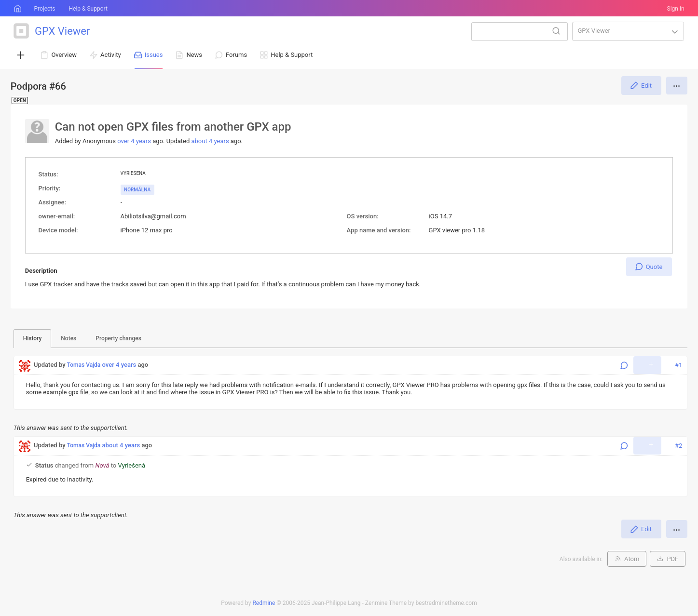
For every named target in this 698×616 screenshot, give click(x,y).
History (33, 338)
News (194, 55)
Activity (111, 55)
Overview (64, 55)
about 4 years (210, 141)
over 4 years (134, 141)
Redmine (264, 603)
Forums (236, 55)
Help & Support (88, 9)
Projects (44, 9)
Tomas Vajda (84, 365)
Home (17, 9)
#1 (678, 365)
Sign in (676, 9)
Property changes (118, 338)
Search (556, 31)
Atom (632, 559)
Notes (68, 338)
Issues (154, 55)
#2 (678, 446)
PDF (672, 559)
